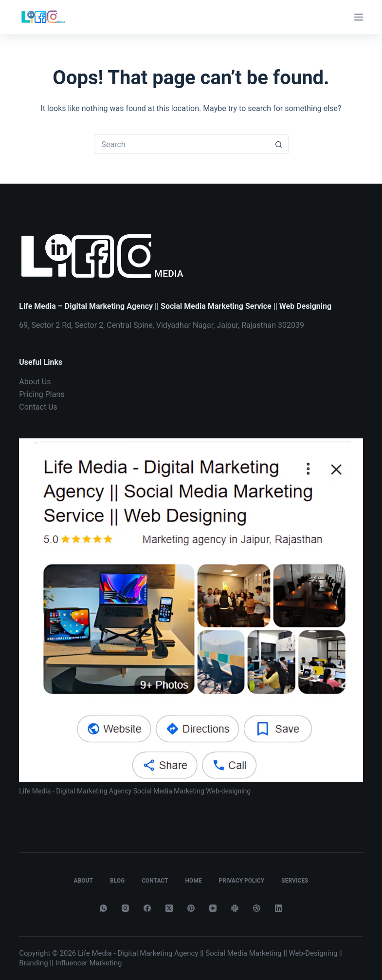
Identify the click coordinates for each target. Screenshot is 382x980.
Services (295, 881)
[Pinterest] (191, 908)
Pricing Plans (42, 394)
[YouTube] (213, 908)
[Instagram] (125, 908)
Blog (117, 881)
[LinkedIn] (279, 908)
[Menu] (359, 17)
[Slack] (235, 908)
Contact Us (38, 407)
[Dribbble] (257, 908)
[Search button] (279, 144)
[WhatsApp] (103, 908)
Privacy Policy (241, 881)
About (83, 881)
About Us (35, 382)
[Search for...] (182, 144)
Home (193, 881)
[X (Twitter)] (169, 908)
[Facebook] (147, 908)
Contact (155, 881)
